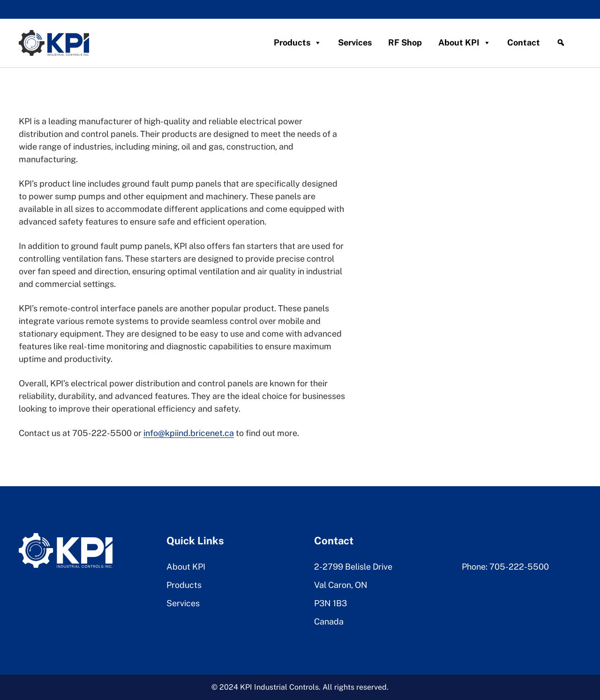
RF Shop (405, 42)
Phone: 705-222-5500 (505, 567)
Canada (329, 621)
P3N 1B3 (330, 603)
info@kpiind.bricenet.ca (189, 433)
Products (298, 43)
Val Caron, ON (341, 585)
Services (355, 42)
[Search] (561, 43)
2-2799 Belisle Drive (353, 567)
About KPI (465, 43)
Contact (524, 42)
